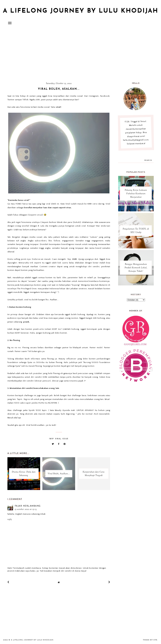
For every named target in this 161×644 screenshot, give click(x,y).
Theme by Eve (150, 640)
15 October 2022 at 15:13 (26, 509)
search (148, 160)
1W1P (51, 439)
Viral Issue (62, 439)
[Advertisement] (80, 54)
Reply (10, 519)
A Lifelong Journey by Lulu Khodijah (80, 11)
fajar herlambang (28, 506)
